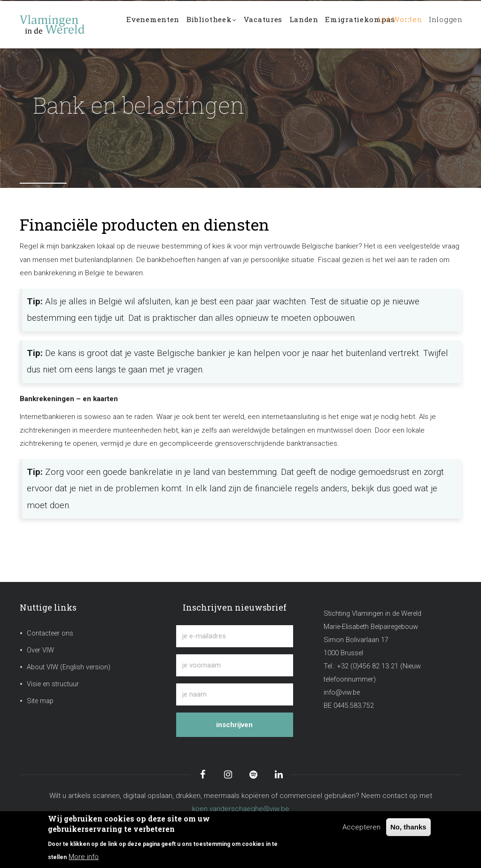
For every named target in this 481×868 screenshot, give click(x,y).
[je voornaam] (234, 665)
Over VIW (40, 650)
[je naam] (234, 694)
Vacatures (280, 24)
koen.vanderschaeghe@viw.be (241, 809)
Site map (40, 701)
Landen (326, 24)
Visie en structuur (53, 684)
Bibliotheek (223, 25)
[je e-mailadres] (234, 636)
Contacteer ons (50, 633)
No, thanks (408, 827)
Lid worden (390, 24)
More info (84, 857)
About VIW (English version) (69, 667)
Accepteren (361, 827)
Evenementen (157, 24)
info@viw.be (342, 693)
